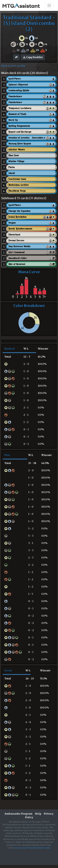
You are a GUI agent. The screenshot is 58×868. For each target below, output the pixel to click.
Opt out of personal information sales (32, 848)
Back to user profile (13, 66)
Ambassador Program (19, 814)
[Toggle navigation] (49, 5)
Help (38, 814)
